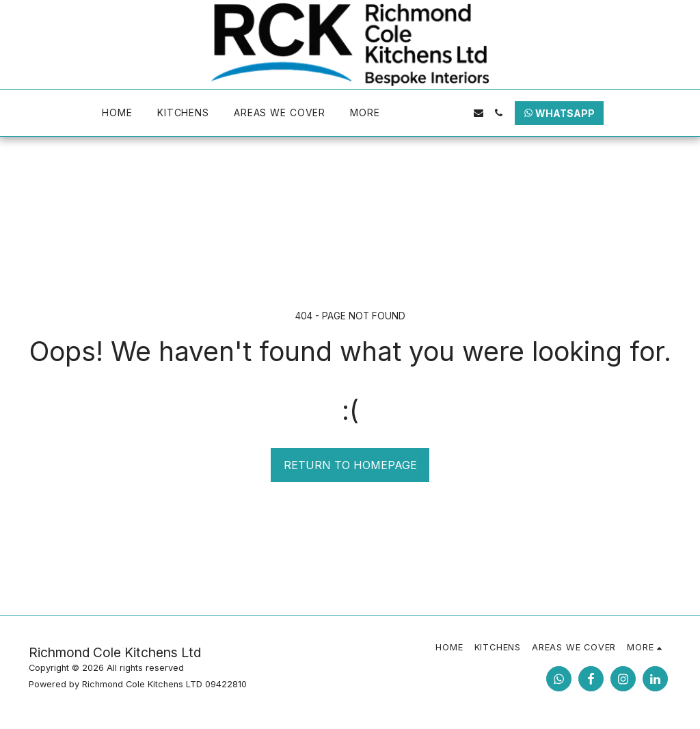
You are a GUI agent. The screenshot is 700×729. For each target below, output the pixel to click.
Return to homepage (350, 465)
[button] (417, 113)
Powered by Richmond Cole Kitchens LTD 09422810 (138, 684)
